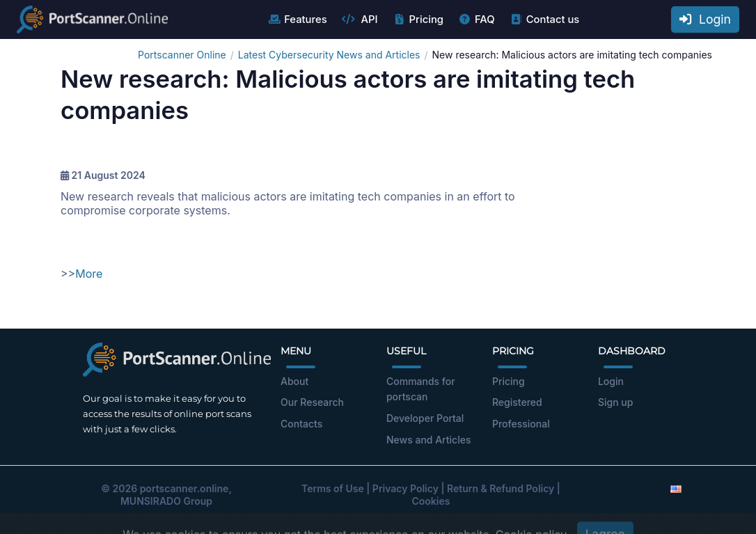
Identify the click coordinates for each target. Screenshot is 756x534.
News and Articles (428, 440)
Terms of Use (333, 488)
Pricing (418, 19)
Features (297, 19)
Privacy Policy (405, 488)
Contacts (301, 424)
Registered (517, 402)
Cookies (431, 501)
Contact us (545, 19)
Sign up (615, 402)
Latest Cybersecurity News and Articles (329, 55)
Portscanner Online (182, 55)
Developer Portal (425, 418)
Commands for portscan (421, 389)
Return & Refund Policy (501, 488)
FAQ (477, 19)
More (89, 274)
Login (705, 19)
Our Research (312, 402)
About (294, 381)
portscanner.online (184, 488)
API (360, 19)
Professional (521, 424)
